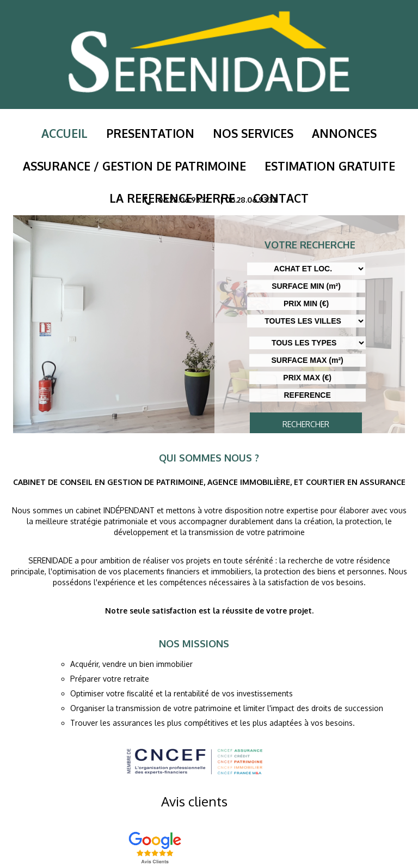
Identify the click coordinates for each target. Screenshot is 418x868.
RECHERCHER (306, 424)
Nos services (249, 132)
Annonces (332, 132)
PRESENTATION (155, 132)
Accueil (77, 132)
